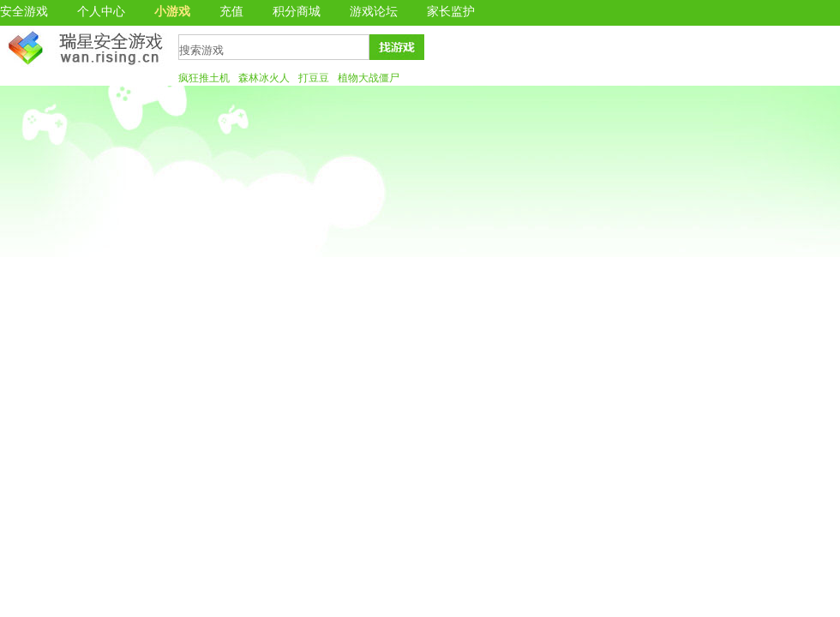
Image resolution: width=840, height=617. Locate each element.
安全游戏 (24, 12)
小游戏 (172, 12)
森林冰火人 (264, 78)
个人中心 (101, 12)
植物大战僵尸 (369, 78)
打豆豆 (314, 78)
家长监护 (451, 12)
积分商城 (297, 12)
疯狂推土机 (204, 78)
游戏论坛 (374, 12)
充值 (231, 12)
